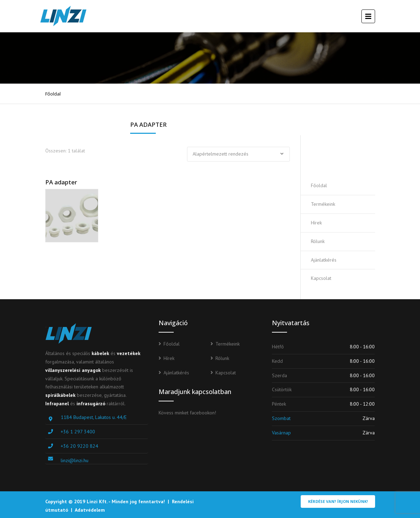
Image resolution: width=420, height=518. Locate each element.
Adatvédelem (90, 510)
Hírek (316, 223)
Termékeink (323, 204)
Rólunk (318, 241)
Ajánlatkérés (324, 260)
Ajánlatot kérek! (344, 156)
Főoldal (53, 94)
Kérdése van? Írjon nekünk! (338, 501)
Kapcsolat (321, 278)
